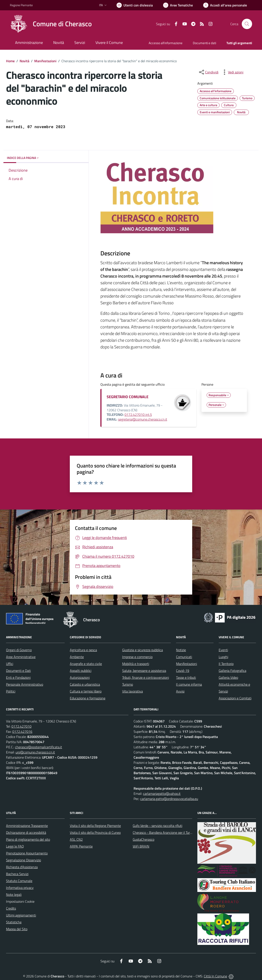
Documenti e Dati (18, 671)
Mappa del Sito (17, 929)
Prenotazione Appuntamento (27, 853)
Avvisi (180, 691)
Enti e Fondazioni (18, 677)
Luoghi (223, 657)
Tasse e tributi (186, 677)
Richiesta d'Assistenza (22, 867)
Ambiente (77, 657)
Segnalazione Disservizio (23, 860)
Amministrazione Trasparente (27, 826)
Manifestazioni (45, 61)
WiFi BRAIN (141, 846)
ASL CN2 (76, 839)
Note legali (14, 895)
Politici (11, 691)
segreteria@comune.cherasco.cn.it (143, 419)
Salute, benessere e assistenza (144, 671)
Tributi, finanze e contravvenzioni (146, 677)
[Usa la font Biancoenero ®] (135, 5)
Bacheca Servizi (17, 874)
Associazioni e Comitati (235, 698)
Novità (24, 61)
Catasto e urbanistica (85, 684)
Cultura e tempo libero (86, 691)
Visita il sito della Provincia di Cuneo (95, 832)
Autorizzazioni (80, 677)
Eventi (223, 650)
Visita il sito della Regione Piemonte (95, 826)
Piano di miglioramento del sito (28, 839)
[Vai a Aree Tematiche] (178, 5)
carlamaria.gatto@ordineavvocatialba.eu (169, 799)
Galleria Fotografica (232, 671)
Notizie (181, 650)
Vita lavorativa (133, 691)
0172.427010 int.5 (138, 415)
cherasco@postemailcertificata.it (39, 747)
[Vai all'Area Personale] (225, 5)
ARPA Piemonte (81, 846)
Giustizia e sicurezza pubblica (143, 650)
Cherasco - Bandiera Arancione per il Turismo (165, 832)
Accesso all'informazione (166, 43)
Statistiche (14, 922)
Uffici (10, 664)
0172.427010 (21, 726)
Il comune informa (189, 684)
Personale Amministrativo (25, 684)
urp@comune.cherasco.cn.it (35, 752)
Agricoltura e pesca (83, 650)
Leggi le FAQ (15, 846)
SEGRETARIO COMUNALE (128, 397)
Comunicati (184, 657)
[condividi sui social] (208, 72)
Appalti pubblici (81, 671)
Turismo (128, 684)
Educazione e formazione (88, 698)
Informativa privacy (20, 888)
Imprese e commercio (137, 657)
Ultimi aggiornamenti (21, 915)
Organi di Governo (19, 650)
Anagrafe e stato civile (86, 664)
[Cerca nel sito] (247, 24)
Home (10, 61)
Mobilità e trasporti (136, 664)
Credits (11, 908)
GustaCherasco (143, 839)
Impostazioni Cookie (20, 901)
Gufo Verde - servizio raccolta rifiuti (158, 826)
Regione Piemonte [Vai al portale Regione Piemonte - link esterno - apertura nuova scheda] (21, 5)
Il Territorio (226, 664)
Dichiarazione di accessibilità (26, 832)
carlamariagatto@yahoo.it (162, 794)
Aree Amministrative (21, 657)
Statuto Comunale (19, 881)
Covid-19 (183, 671)
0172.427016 (22, 732)
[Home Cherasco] (51, 24)
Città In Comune (215, 976)
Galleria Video (228, 677)
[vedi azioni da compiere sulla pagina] (232, 72)
